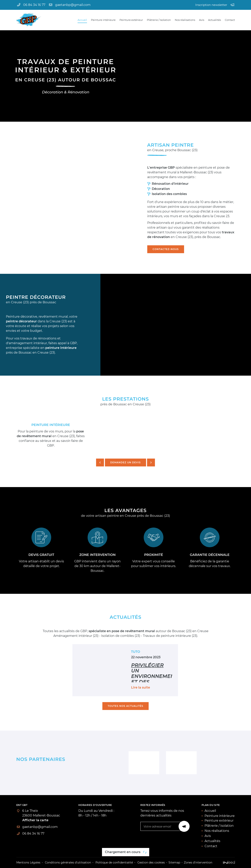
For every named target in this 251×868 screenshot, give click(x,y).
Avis (202, 20)
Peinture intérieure (103, 20)
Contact (230, 20)
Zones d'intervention (198, 862)
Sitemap (174, 862)
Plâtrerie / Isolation (159, 20)
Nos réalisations (185, 20)
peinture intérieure (61, 348)
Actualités (214, 20)
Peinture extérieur (131, 20)
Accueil (82, 20)
